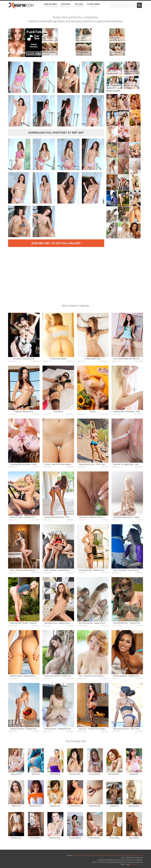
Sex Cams (79, 5)
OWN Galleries (50, 5)
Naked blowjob (131, 855)
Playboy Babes (94, 5)
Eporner (140, 855)
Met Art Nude (109, 855)
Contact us (134, 865)
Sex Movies (66, 5)
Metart (92, 855)
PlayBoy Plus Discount (81, 855)
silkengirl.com (119, 855)
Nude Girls (99, 855)
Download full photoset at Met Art (56, 132)
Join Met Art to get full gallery (56, 243)
